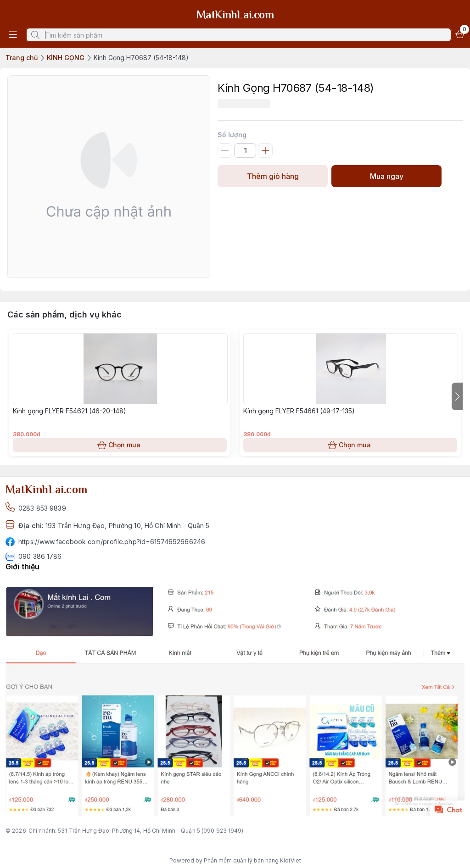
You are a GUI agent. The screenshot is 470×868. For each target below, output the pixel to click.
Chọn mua (120, 445)
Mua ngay (386, 176)
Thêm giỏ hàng (273, 176)
